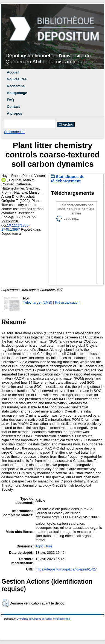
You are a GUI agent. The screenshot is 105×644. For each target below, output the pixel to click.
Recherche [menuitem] (16, 86)
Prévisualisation (67, 302)
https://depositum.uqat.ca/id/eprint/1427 (66, 569)
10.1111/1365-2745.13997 (15, 227)
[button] (5, 603)
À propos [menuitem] (14, 113)
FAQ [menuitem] (10, 100)
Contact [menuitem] (13, 107)
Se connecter (14, 132)
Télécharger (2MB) (38, 302)
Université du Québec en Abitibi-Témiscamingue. (44, 619)
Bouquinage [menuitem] (17, 93)
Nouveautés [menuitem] (17, 79)
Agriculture (44, 546)
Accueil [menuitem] (13, 72)
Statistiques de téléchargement (68, 179)
